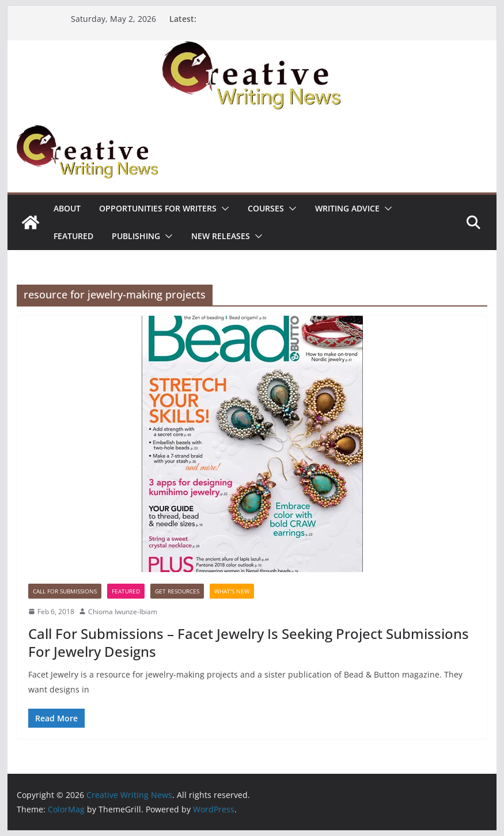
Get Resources (177, 591)
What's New (232, 591)
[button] (223, 209)
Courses (266, 208)
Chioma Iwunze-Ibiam (123, 612)
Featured (73, 236)
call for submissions (65, 591)
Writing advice (347, 208)
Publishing (136, 236)
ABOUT (67, 208)
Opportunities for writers (158, 208)
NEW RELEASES (221, 236)
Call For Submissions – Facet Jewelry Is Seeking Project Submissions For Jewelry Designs (249, 642)
